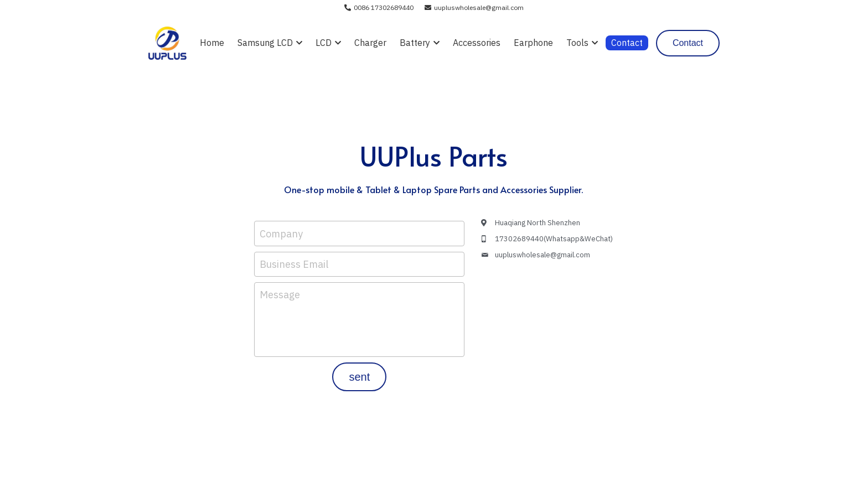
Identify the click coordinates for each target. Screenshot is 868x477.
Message (280, 295)
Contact (688, 43)
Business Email (294, 264)
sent (359, 377)
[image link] (167, 42)
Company (281, 233)
